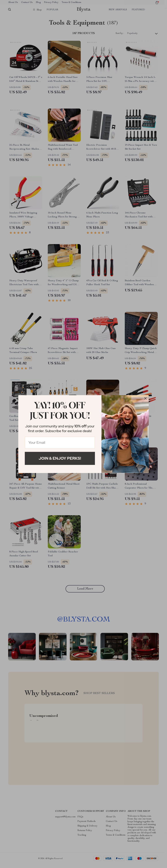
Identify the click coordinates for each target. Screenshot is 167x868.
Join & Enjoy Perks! (60, 458)
